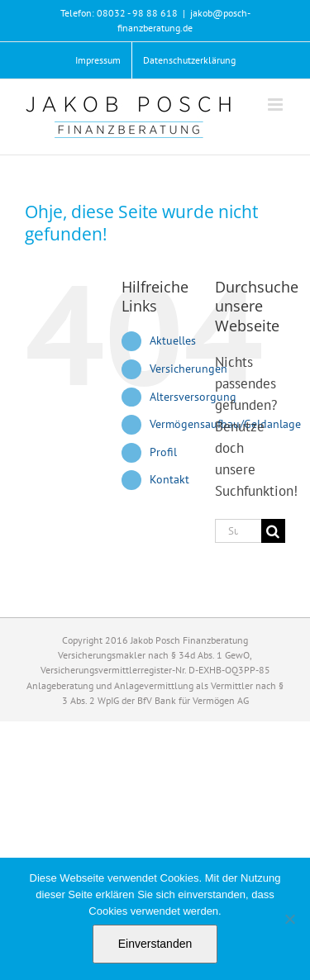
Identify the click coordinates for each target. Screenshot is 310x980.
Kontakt (169, 479)
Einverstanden (155, 944)
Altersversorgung (193, 397)
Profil (163, 452)
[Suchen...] (238, 531)
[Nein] (289, 919)
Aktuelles (173, 340)
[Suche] (273, 531)
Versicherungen (188, 369)
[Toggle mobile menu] (277, 105)
